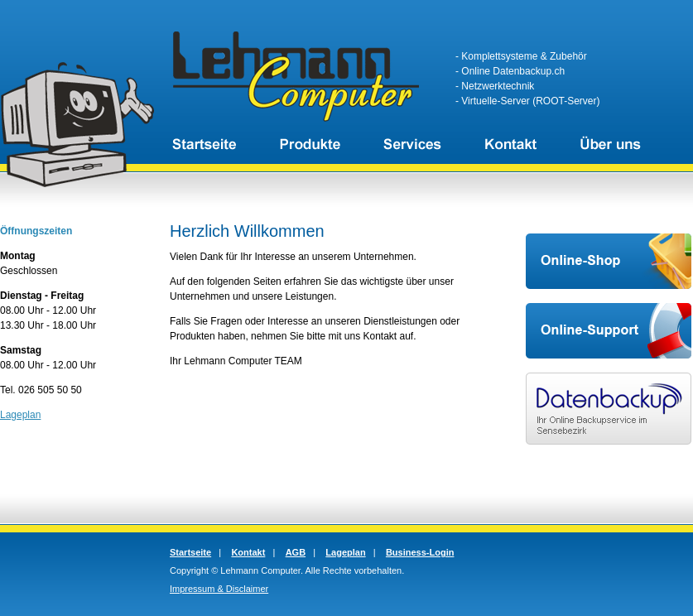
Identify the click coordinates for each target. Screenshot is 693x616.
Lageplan (20, 415)
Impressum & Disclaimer (219, 589)
